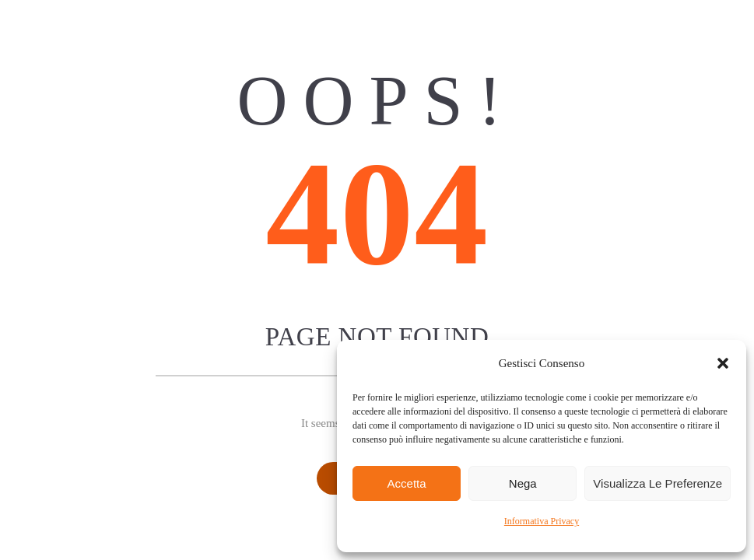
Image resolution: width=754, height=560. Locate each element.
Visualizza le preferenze (658, 483)
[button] (723, 363)
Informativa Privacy (542, 521)
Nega (523, 483)
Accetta (407, 483)
